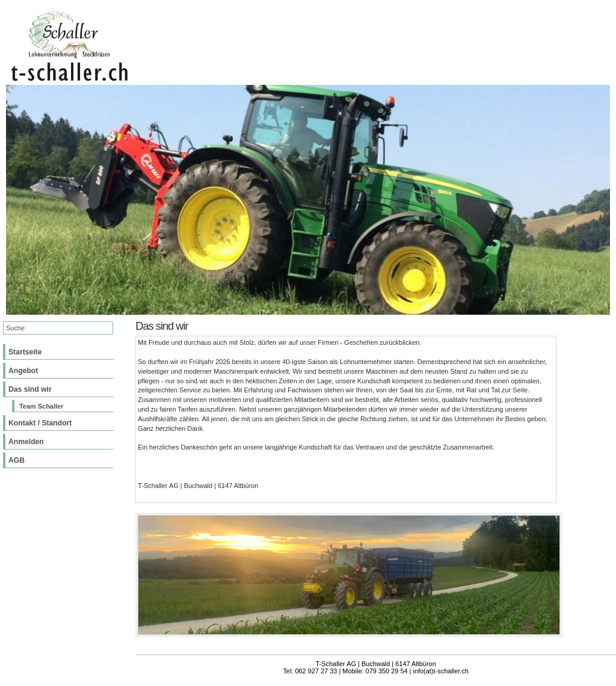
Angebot (23, 371)
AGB (17, 460)
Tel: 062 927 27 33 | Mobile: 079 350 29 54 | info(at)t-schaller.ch (375, 671)
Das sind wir (30, 389)
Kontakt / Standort (40, 423)
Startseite (25, 352)
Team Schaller (41, 406)
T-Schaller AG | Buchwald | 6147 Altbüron (376, 664)
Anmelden (26, 442)
